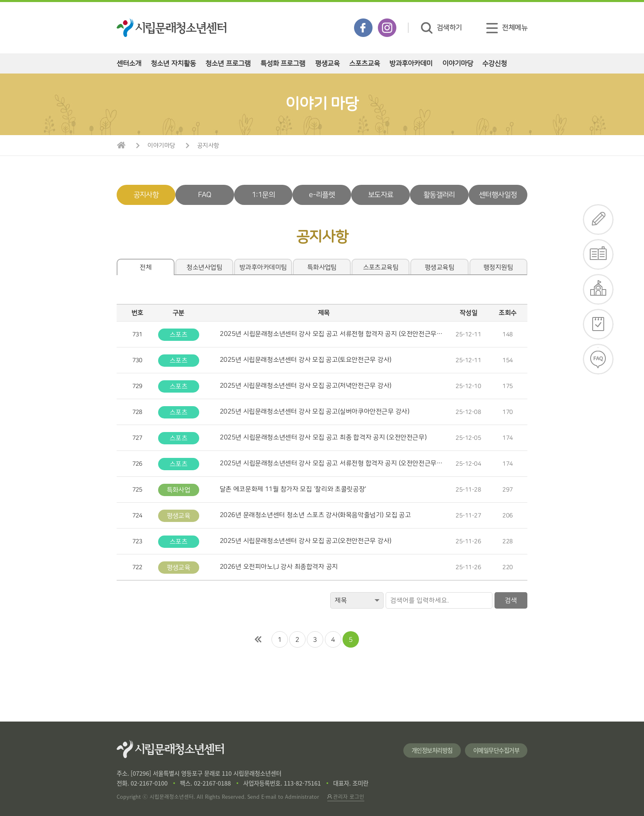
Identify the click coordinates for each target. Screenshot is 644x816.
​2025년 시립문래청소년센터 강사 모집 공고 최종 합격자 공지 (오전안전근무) (323, 437)
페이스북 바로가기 (363, 28)
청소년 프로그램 (228, 63)
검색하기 (442, 28)
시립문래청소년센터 (170, 749)
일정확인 (598, 324)
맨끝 (386, 639)
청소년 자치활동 (173, 63)
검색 (511, 600)
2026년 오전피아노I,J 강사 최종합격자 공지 (279, 567)
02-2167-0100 (149, 783)
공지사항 (208, 146)
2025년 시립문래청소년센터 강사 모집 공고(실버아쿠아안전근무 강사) (315, 411)
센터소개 (129, 63)
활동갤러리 (439, 195)
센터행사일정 (498, 195)
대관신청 (598, 289)
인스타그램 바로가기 (387, 28)
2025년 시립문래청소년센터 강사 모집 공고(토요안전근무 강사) (306, 360)
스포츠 (178, 335)
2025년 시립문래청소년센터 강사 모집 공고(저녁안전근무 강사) (306, 386)
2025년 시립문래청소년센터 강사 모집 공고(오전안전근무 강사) (306, 541)
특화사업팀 (322, 267)
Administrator (302, 796)
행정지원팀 (498, 267)
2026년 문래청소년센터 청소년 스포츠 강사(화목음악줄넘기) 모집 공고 (315, 515)
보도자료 (381, 195)
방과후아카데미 (411, 63)
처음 (258, 639)
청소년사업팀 (204, 267)
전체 (146, 267)
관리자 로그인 (346, 796)
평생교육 (327, 63)
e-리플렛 (322, 195)
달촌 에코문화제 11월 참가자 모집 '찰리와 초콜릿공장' (293, 489)
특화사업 (179, 490)
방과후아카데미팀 (263, 267)
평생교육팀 (439, 267)
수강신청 (494, 63)
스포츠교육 (365, 63)
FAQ (205, 195)
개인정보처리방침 (432, 750)
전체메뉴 (507, 28)
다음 (370, 639)
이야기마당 (458, 63)
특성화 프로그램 (283, 63)
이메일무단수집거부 (496, 750)
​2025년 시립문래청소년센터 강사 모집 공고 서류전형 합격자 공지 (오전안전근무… (331, 334)
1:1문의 (263, 195)
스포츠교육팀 (381, 267)
